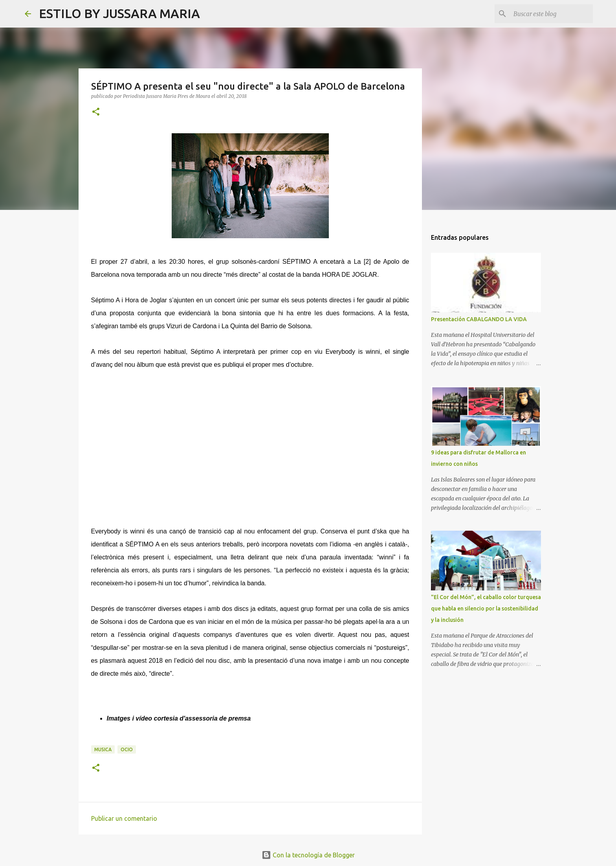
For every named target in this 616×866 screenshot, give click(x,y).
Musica (103, 749)
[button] (96, 112)
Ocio (127, 749)
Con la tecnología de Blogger (308, 855)
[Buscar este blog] (552, 14)
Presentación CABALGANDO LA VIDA (479, 319)
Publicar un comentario (124, 818)
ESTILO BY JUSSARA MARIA (119, 13)
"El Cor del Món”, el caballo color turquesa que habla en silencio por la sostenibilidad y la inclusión (486, 609)
